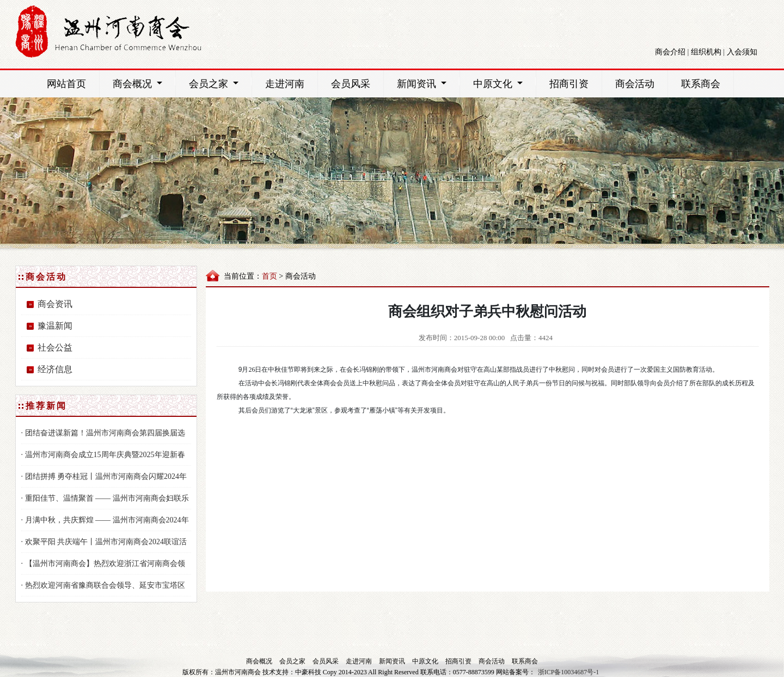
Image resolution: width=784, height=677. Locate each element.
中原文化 (504, 83)
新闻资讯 (428, 83)
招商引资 (569, 84)
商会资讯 (55, 304)
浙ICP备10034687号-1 (569, 672)
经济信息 (55, 369)
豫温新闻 (55, 326)
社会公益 (55, 347)
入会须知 (742, 52)
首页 (269, 276)
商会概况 (144, 83)
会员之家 (220, 83)
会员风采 (351, 84)
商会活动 (635, 84)
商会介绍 (670, 52)
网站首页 (66, 84)
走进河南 (285, 84)
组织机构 (706, 52)
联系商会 (701, 84)
